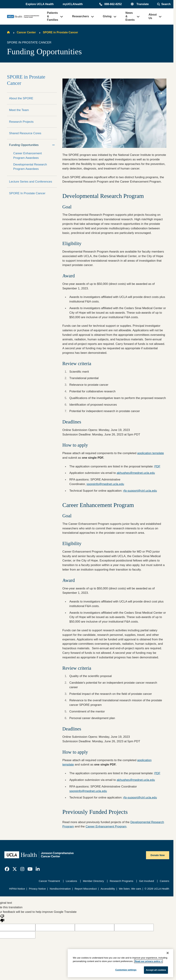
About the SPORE (21, 98)
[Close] (168, 953)
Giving (107, 16)
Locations (71, 881)
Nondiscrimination (60, 889)
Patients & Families (53, 16)
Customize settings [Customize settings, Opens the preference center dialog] (126, 970)
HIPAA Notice (17, 889)
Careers (164, 881)
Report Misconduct (86, 889)
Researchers (80, 16)
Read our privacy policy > (148, 961)
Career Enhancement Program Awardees (27, 156)
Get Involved (146, 881)
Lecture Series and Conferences (31, 182)
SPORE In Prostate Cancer (27, 193)
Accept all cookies (156, 970)
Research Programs (121, 881)
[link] (7, 869)
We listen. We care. (130, 889)
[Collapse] (53, 145)
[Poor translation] (2, 918)
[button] (40, 4)
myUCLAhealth (73, 4)
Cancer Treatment (49, 881)
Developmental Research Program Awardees (30, 167)
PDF (157, 466)
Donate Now (158, 855)
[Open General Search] (164, 4)
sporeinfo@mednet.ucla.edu (105, 484)
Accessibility (108, 889)
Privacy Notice (37, 889)
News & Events (130, 16)
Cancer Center (26, 32)
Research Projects (21, 122)
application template (151, 453)
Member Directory (93, 881)
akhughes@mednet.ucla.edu (136, 473)
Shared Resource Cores (25, 133)
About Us (153, 16)
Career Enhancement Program (106, 826)
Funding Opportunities (24, 145)
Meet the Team (19, 110)
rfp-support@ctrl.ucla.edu (140, 491)
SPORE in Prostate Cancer (60, 32)
